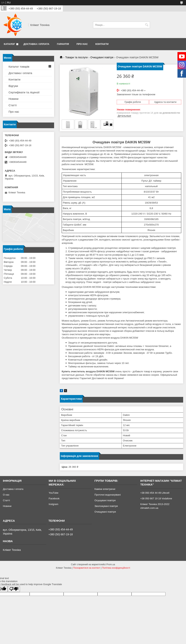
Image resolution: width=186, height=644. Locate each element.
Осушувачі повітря (105, 500)
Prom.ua (111, 564)
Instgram (53, 504)
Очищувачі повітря (102, 57)
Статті (13, 105)
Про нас (82, 44)
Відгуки (13, 86)
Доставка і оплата (36, 44)
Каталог (9, 44)
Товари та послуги (76, 57)
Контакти (102, 44)
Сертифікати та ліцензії (24, 92)
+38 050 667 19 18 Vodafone (156, 498)
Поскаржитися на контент (87, 568)
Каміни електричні (105, 489)
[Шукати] (147, 25)
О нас (6, 495)
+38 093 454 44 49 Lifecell (155, 493)
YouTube (53, 493)
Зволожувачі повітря (106, 506)
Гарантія (63, 44)
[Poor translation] (14, 589)
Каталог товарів (19, 67)
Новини (13, 99)
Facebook (54, 498)
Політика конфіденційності (116, 568)
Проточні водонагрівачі (108, 495)
